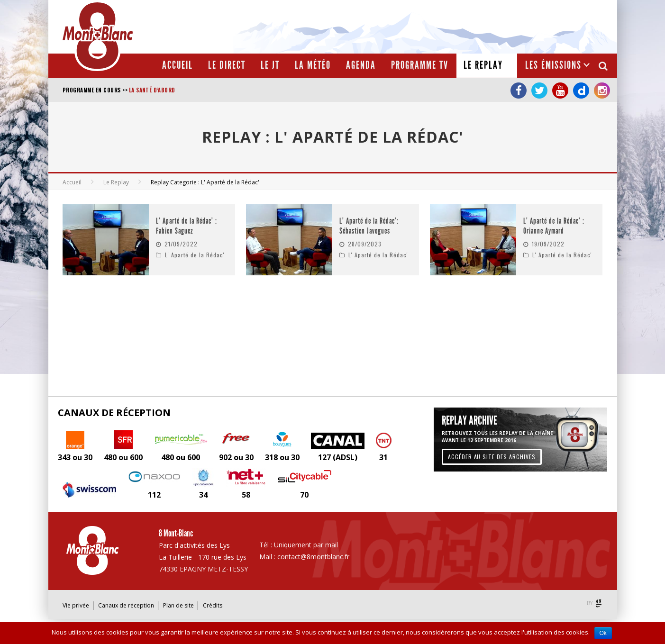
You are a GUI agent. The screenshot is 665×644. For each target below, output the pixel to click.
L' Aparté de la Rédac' (195, 255)
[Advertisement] (440, 26)
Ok (603, 633)
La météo (313, 65)
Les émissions (553, 65)
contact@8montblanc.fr (313, 557)
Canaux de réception (126, 605)
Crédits (213, 605)
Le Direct (227, 65)
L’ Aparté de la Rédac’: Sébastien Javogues (369, 226)
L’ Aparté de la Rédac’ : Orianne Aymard (554, 226)
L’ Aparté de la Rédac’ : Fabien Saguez (187, 226)
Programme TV (420, 65)
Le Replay (483, 65)
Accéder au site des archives (492, 457)
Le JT (270, 65)
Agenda (361, 65)
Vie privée (76, 605)
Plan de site (178, 605)
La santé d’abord (152, 90)
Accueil (178, 65)
